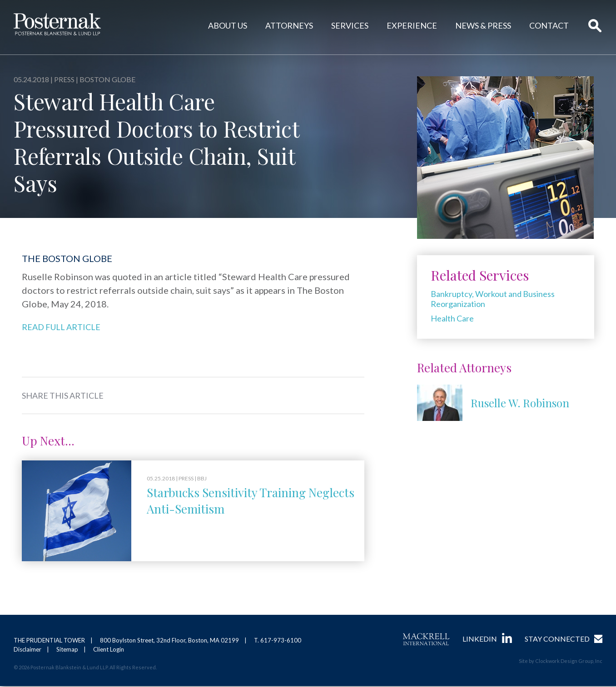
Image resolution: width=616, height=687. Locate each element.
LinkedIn (480, 639)
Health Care (452, 318)
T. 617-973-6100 (278, 641)
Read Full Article (61, 327)
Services (350, 25)
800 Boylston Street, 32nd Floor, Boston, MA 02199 (169, 641)
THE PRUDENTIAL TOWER (49, 641)
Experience (412, 25)
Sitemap (67, 650)
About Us (228, 25)
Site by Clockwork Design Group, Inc (561, 661)
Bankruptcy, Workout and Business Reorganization (493, 299)
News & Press (483, 25)
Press (64, 79)
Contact (549, 25)
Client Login (109, 650)
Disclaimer (27, 650)
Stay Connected (557, 639)
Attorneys (289, 25)
